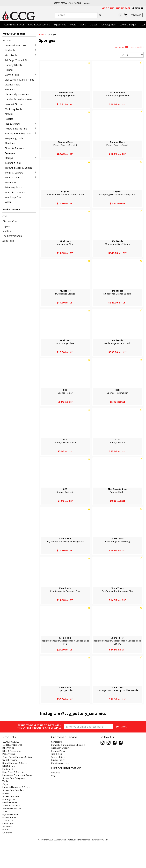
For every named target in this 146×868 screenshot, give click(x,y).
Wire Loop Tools (14, 197)
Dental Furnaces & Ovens (15, 789)
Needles (9, 114)
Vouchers (7, 853)
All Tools (7, 41)
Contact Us (56, 768)
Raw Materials (9, 843)
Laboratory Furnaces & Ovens (17, 801)
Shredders (10, 143)
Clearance (7, 859)
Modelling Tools (13, 109)
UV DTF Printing (10, 786)
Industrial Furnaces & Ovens (16, 813)
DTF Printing (8, 774)
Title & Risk (56, 780)
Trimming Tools (13, 187)
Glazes (94, 24)
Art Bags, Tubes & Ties (17, 60)
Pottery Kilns (9, 780)
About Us (56, 799)
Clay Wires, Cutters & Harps (19, 80)
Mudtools (21, 50)
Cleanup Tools (12, 85)
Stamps (21, 158)
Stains (6, 837)
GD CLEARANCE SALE (12, 771)
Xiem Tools (21, 55)
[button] (138, 8)
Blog (53, 801)
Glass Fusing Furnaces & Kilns (17, 783)
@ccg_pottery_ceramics (84, 713)
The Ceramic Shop (12, 236)
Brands (6, 855)
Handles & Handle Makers (19, 99)
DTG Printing (9, 792)
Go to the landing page (116, 8)
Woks (8, 202)
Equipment (60, 24)
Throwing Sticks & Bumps (18, 168)
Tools (73, 24)
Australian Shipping (61, 774)
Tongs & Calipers (21, 173)
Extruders (10, 89)
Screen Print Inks (11, 822)
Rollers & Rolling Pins (21, 129)
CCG (5, 216)
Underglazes (109, 24)
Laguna (6, 226)
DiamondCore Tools (21, 45)
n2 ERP (105, 866)
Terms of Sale (58, 783)
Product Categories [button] (14, 34)
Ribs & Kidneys (21, 124)
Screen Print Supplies (13, 816)
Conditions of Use (60, 789)
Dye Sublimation (11, 840)
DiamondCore (10, 221)
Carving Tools (21, 75)
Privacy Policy (58, 786)
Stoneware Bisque (12, 834)
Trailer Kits (11, 182)
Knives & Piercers (14, 104)
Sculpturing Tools (14, 138)
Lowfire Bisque (128, 24)
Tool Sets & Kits (21, 177)
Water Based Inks (11, 831)
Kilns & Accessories (39, 24)
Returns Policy (58, 777)
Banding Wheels (13, 65)
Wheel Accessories (15, 192)
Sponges (10, 153)
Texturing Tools (13, 163)
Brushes (9, 70)
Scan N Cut (8, 846)
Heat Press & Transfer (13, 798)
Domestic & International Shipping (68, 771)
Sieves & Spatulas (14, 148)
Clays (83, 24)
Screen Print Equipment (14, 804)
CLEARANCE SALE (14, 24)
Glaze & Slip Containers (17, 94)
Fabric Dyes (8, 849)
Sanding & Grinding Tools (21, 133)
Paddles (9, 119)
